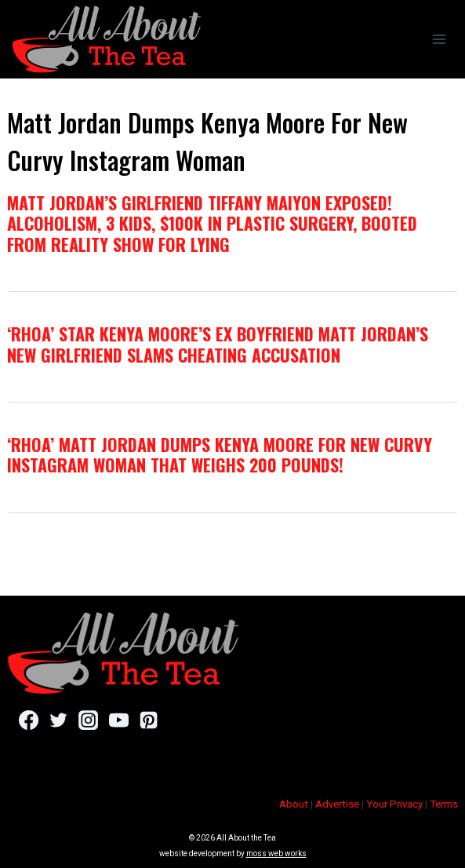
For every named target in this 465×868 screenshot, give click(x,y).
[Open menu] (439, 39)
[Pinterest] (149, 720)
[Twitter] (58, 720)
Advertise (337, 804)
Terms (444, 804)
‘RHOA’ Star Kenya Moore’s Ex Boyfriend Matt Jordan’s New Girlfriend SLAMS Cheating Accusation (218, 344)
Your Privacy (394, 804)
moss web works (276, 853)
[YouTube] (119, 720)
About (294, 804)
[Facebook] (29, 720)
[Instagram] (88, 720)
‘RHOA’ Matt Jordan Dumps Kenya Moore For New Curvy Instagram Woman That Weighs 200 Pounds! (220, 454)
